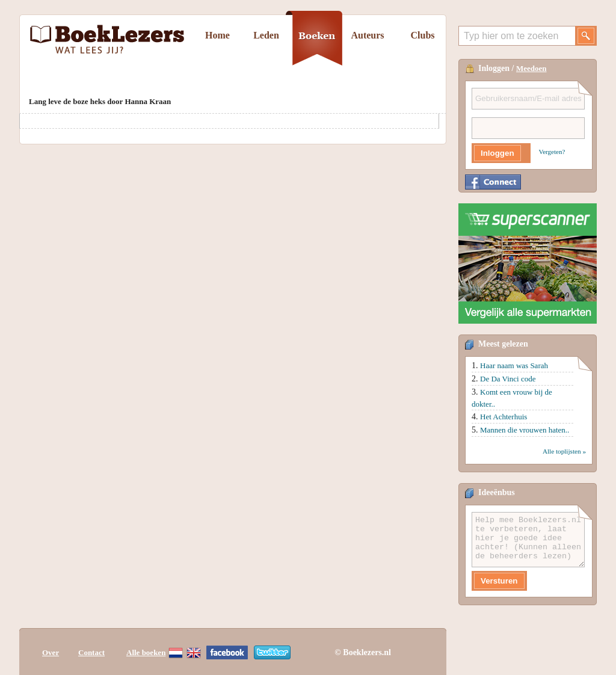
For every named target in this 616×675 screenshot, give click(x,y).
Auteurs (367, 35)
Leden (266, 35)
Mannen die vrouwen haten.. (525, 430)
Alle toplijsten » (564, 451)
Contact (91, 652)
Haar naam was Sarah (514, 365)
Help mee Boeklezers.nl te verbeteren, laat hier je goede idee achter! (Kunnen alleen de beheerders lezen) (528, 540)
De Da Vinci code (508, 379)
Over (51, 652)
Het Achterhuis (504, 417)
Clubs (422, 35)
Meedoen (531, 68)
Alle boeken (146, 652)
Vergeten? (552, 152)
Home (217, 35)
